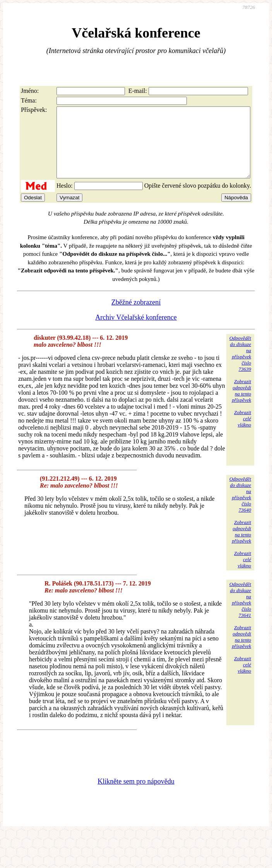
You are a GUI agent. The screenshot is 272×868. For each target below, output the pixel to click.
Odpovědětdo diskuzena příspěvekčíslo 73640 (240, 508)
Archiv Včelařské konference (136, 331)
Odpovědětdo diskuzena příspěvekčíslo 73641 (240, 614)
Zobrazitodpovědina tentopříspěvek (241, 405)
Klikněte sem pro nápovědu (136, 795)
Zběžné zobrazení (136, 316)
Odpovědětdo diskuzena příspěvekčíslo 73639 (240, 367)
